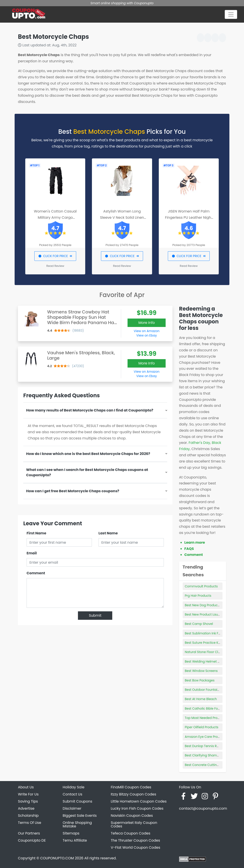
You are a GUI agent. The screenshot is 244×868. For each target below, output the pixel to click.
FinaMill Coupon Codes (131, 787)
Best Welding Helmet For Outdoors (211, 661)
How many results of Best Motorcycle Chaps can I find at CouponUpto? (90, 410)
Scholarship (28, 816)
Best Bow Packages (200, 680)
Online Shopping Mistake (77, 824)
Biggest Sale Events (80, 816)
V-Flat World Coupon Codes (135, 847)
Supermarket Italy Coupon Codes (134, 824)
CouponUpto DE (32, 840)
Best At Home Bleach (201, 699)
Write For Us (28, 794)
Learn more (195, 542)
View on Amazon (147, 331)
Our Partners (29, 833)
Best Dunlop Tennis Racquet (206, 746)
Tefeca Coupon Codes (131, 833)
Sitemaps (71, 833)
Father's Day (199, 443)
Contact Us (72, 794)
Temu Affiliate (75, 840)
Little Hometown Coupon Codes (139, 801)
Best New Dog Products (203, 605)
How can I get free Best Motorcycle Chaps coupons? (73, 491)
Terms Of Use (30, 823)
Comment (36, 573)
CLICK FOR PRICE (55, 256)
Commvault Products (201, 586)
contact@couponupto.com (203, 808)
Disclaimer (72, 808)
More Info (147, 323)
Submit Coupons (77, 801)
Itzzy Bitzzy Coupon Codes (133, 794)
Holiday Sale (74, 787)
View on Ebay (147, 335)
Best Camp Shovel (199, 624)
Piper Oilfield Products (202, 727)
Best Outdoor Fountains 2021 (207, 690)
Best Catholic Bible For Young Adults (213, 709)
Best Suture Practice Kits (203, 643)
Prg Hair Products (198, 596)
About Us (26, 787)
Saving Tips (28, 801)
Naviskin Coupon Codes (132, 816)
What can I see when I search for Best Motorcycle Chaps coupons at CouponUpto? (87, 472)
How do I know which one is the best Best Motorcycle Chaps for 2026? (88, 454)
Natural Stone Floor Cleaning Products (214, 652)
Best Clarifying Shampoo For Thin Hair (214, 755)
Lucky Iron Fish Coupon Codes (137, 808)
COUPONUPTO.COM (57, 858)
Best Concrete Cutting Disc (206, 765)
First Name (36, 533)
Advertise (26, 808)
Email (32, 553)
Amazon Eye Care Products (206, 737)
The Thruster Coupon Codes (135, 840)
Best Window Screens (201, 671)
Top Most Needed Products (206, 718)
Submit (95, 615)
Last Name (108, 533)
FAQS (189, 549)
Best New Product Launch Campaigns (214, 614)
